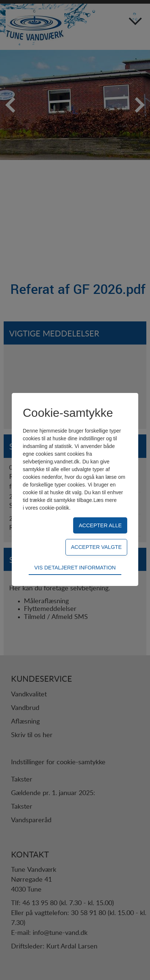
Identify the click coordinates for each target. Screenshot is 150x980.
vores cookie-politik (47, 508)
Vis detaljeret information (75, 568)
